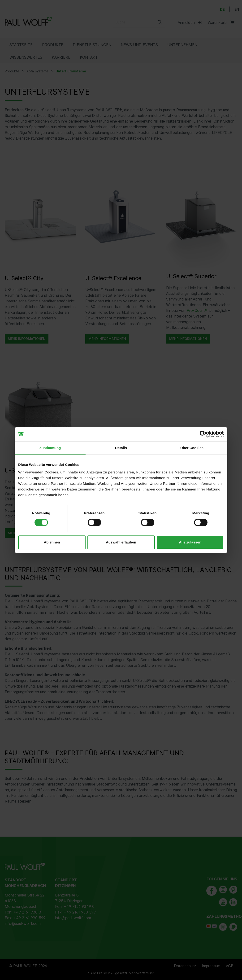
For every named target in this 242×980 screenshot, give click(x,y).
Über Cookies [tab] (192, 448)
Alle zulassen (190, 542)
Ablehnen (52, 542)
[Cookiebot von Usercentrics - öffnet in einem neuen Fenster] (203, 434)
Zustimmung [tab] (50, 448)
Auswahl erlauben (121, 542)
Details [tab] (121, 448)
